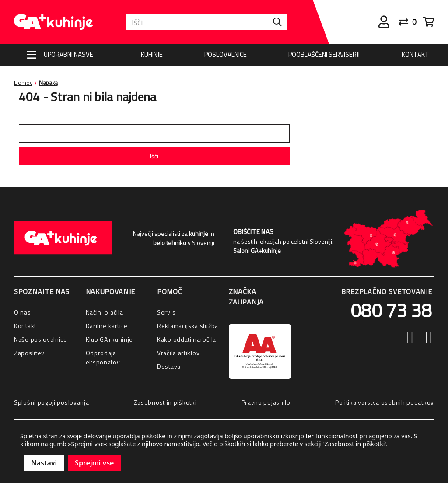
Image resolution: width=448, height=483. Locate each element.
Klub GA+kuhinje (110, 339)
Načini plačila (105, 312)
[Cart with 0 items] (429, 22)
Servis (166, 312)
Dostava (169, 366)
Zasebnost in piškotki (165, 402)
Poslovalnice (226, 54)
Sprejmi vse (94, 463)
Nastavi (44, 463)
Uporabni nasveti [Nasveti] (71, 54)
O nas (23, 312)
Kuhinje (152, 54)
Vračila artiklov (178, 353)
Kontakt (415, 54)
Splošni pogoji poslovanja (52, 402)
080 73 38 (391, 310)
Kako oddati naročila (187, 339)
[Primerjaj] (411, 22)
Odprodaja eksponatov (103, 357)
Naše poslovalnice (41, 339)
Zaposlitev (29, 353)
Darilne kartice (107, 326)
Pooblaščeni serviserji (324, 54)
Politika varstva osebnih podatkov (385, 402)
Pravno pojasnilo (266, 402)
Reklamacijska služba (188, 326)
